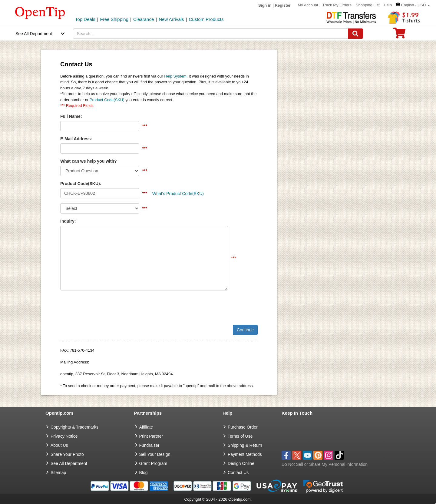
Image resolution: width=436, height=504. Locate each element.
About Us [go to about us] (59, 445)
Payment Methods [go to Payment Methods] (245, 454)
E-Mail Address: (76, 139)
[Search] (355, 34)
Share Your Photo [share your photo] (67, 454)
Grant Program (153, 463)
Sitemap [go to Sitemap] (58, 472)
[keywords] (211, 34)
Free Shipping (114, 19)
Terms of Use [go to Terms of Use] (240, 436)
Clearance (144, 19)
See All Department (34, 34)
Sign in (265, 5)
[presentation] (106, 307)
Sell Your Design (155, 454)
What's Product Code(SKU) (178, 194)
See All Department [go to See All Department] (69, 463)
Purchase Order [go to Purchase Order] (243, 427)
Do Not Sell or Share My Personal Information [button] (325, 464)
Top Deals (85, 19)
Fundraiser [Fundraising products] (149, 445)
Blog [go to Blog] (144, 472)
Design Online (241, 463)
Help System (175, 76)
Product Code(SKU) (107, 100)
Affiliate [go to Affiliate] (146, 427)
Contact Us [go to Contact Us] (238, 472)
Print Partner (151, 436)
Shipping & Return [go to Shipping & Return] (245, 445)
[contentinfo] (40, 12)
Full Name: (71, 116)
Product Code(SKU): (81, 184)
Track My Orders (337, 5)
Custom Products (206, 19)
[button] (413, 5)
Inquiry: (68, 221)
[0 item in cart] (399, 35)
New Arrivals (171, 19)
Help (388, 5)
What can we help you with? (89, 161)
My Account (308, 5)
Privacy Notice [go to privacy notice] (64, 436)
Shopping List (368, 5)
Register (283, 5)
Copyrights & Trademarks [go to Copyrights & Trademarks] (74, 427)
